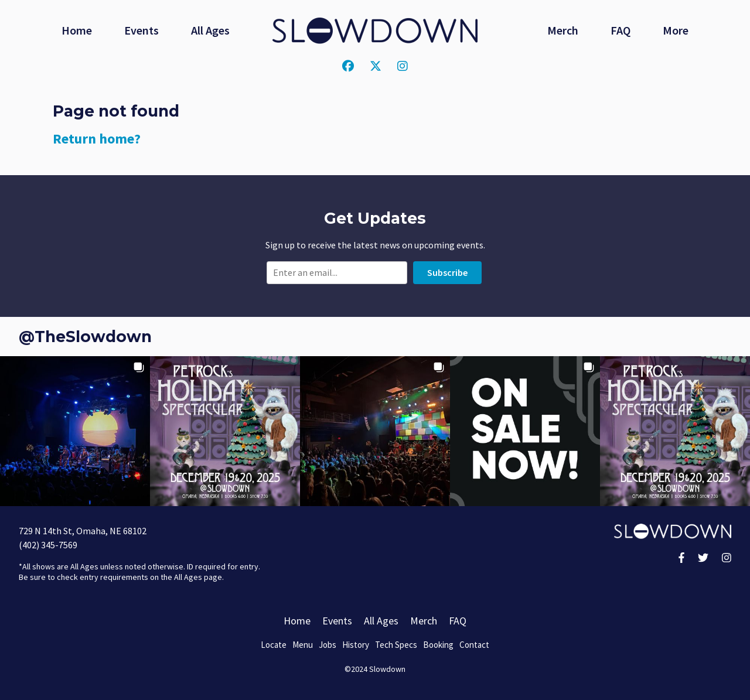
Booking (438, 645)
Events (142, 30)
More (676, 30)
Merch (563, 30)
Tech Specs (396, 645)
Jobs (328, 645)
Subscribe (447, 272)
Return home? (97, 139)
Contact (474, 645)
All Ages (210, 30)
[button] (75, 431)
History (356, 645)
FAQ (621, 30)
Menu (303, 645)
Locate (274, 645)
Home (77, 30)
